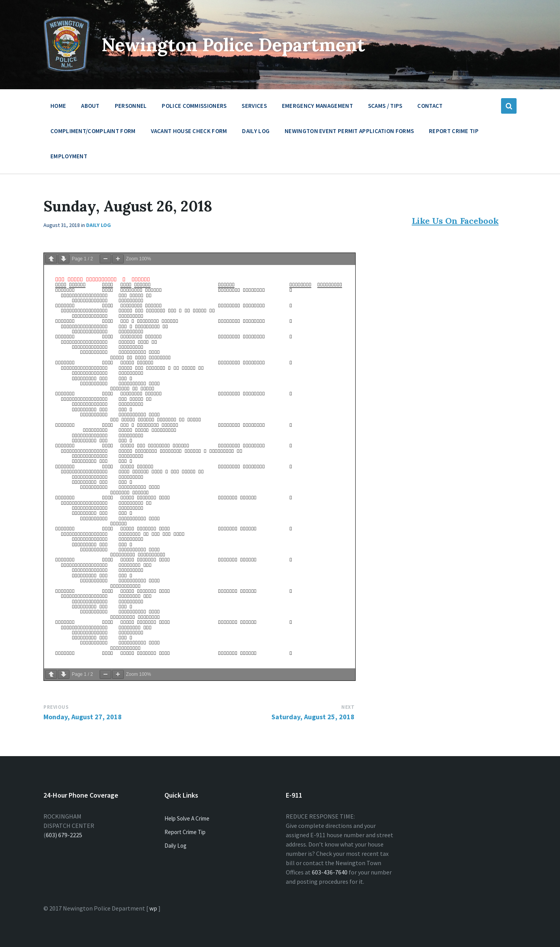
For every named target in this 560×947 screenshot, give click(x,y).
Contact (430, 106)
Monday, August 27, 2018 (83, 717)
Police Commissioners (194, 108)
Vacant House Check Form (189, 131)
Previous (56, 707)
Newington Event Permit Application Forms (349, 131)
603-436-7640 (330, 872)
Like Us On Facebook (455, 221)
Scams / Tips (385, 106)
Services (254, 108)
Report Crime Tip (454, 131)
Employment (69, 158)
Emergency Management (317, 108)
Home (58, 106)
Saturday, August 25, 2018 (313, 717)
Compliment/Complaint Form (93, 131)
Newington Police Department (238, 44)
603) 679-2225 (64, 835)
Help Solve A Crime (187, 818)
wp (153, 908)
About (90, 108)
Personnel (131, 108)
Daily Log (256, 131)
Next (348, 707)
